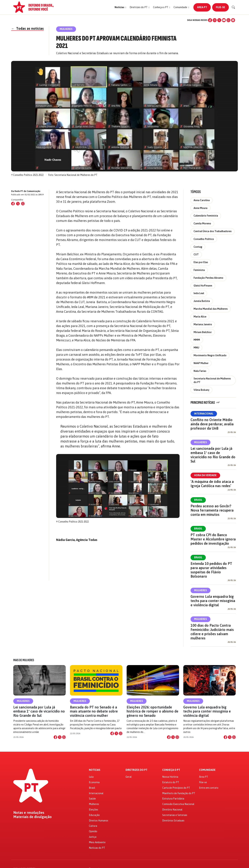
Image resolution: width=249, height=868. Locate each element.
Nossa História (170, 777)
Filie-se (220, 7)
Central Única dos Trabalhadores (213, 231)
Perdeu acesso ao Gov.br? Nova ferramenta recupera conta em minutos (212, 510)
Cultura (93, 826)
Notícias (95, 770)
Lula (91, 777)
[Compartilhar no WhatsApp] (23, 204)
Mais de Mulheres (24, 660)
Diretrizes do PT (136, 770)
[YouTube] (224, 20)
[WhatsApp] (228, 20)
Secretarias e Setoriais (175, 815)
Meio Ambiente (97, 842)
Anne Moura (200, 208)
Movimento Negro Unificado (210, 355)
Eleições (94, 810)
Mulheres (200, 442)
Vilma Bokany (201, 390)
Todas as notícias (27, 28)
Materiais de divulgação (32, 817)
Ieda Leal (199, 293)
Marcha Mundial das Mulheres (211, 309)
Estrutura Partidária (173, 799)
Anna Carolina (202, 200)
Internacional (204, 414)
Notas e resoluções (29, 813)
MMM (197, 340)
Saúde (92, 799)
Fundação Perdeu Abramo (208, 278)
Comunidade (207, 770)
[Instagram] (215, 20)
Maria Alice (200, 317)
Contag (198, 247)
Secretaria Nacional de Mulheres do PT (212, 380)
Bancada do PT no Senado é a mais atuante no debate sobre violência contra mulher (94, 711)
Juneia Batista (202, 301)
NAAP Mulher (201, 363)
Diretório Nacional (172, 810)
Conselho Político (204, 239)
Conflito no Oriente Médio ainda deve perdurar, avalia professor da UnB (212, 424)
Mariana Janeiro (203, 324)
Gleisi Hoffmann (203, 286)
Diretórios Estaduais (173, 821)
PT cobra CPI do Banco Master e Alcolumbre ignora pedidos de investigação (213, 539)
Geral (129, 777)
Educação (94, 815)
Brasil (198, 500)
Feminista (199, 270)
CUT (196, 254)
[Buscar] (233, 7)
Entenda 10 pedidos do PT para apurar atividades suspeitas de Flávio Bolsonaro (211, 570)
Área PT (202, 7)
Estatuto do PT (171, 782)
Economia (94, 782)
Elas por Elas (201, 262)
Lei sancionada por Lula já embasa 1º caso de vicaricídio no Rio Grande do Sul (213, 455)
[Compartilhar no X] (60, 737)
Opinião (93, 831)
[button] (120, 7)
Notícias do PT (97, 848)
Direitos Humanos (99, 821)
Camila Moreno (202, 223)
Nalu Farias (200, 371)
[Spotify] (233, 20)
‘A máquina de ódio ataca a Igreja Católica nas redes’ (212, 484)
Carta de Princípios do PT (176, 788)
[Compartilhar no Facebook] (13, 204)
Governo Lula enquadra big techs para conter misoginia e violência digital (213, 601)
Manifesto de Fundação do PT (179, 793)
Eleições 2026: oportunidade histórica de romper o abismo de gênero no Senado (152, 711)
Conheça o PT (171, 770)
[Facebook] (210, 20)
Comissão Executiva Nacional (178, 804)
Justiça (93, 837)
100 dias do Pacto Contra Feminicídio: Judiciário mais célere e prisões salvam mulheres (212, 632)
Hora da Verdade (205, 475)
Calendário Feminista (206, 216)
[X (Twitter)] (219, 20)
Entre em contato (209, 788)
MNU (196, 348)
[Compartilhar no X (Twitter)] (18, 204)
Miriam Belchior (203, 332)
